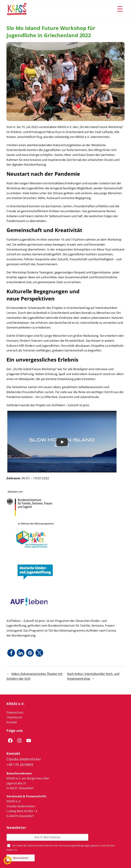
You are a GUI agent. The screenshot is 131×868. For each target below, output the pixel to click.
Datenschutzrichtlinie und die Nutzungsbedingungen (59, 846)
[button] (11, 653)
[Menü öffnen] (120, 9)
